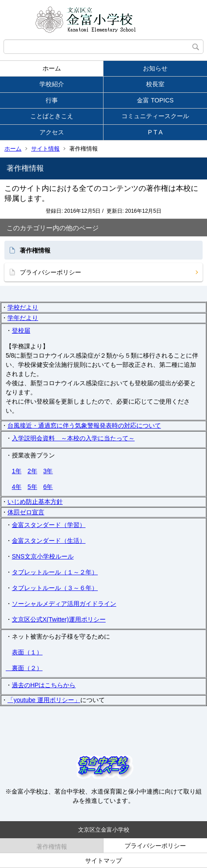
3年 (48, 471)
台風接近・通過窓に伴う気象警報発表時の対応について (84, 425)
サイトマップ (103, 861)
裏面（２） (24, 668)
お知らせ (155, 68)
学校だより (23, 307)
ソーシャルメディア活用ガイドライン (64, 604)
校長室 (155, 84)
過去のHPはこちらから (44, 685)
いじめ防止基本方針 (35, 502)
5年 (32, 487)
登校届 (21, 330)
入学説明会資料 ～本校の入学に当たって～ (73, 438)
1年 (17, 471)
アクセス (52, 132)
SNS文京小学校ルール (43, 556)
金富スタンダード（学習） (49, 525)
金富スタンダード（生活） (49, 541)
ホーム (52, 68)
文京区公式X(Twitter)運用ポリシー (59, 619)
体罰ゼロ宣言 (26, 512)
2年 (32, 471)
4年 (17, 487)
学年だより (23, 318)
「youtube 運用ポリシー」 (44, 700)
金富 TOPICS (155, 100)
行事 (52, 100)
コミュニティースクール (155, 116)
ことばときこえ (52, 116)
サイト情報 (45, 149)
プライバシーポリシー (50, 272)
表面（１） (27, 652)
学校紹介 (52, 84)
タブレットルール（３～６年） (55, 588)
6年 (48, 487)
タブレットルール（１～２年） (55, 572)
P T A (155, 132)
